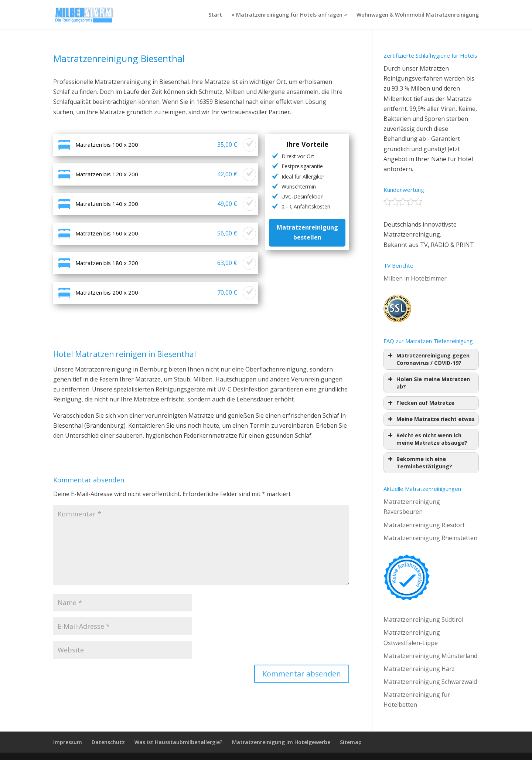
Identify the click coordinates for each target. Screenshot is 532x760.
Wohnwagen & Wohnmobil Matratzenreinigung (418, 15)
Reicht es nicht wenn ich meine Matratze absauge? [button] (427, 439)
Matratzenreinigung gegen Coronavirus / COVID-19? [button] (428, 359)
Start (215, 15)
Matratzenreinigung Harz (419, 669)
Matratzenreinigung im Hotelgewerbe (281, 742)
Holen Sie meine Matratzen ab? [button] (428, 383)
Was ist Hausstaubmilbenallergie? (178, 742)
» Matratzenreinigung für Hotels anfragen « (289, 15)
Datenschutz (108, 742)
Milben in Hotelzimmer (415, 278)
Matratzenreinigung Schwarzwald (430, 682)
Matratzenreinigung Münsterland (430, 656)
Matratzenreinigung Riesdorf (424, 525)
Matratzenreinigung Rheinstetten (430, 538)
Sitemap (351, 742)
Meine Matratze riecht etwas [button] (431, 419)
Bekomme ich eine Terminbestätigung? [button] (419, 463)
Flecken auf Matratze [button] (420, 403)
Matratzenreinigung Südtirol (423, 620)
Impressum (68, 742)
